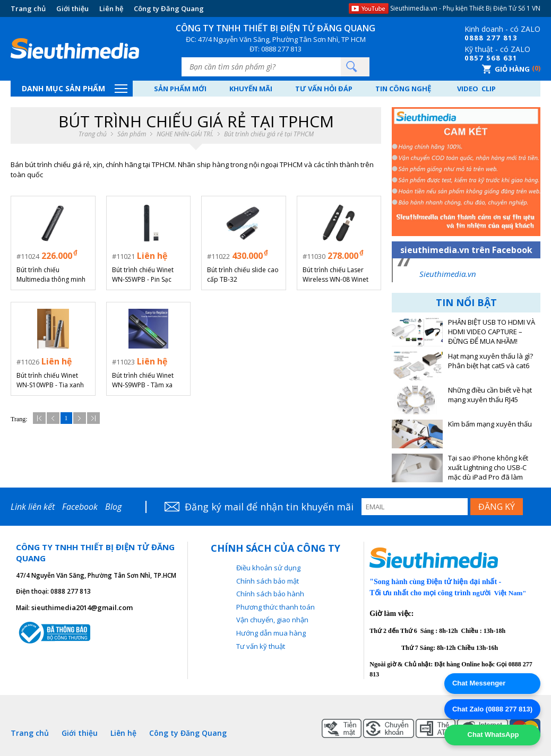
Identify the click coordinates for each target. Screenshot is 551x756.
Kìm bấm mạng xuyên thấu (490, 424)
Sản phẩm (132, 134)
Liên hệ (111, 8)
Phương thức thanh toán (275, 607)
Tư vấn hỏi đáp (324, 89)
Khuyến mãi (251, 89)
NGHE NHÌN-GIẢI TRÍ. (185, 134)
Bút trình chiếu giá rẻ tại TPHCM (269, 134)
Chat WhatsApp (492, 735)
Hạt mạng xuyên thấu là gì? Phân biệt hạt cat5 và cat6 (490, 361)
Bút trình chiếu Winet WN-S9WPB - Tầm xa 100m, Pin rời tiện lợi (143, 380)
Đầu (39, 418)
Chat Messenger (479, 683)
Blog (113, 507)
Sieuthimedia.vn (448, 274)
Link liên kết (33, 507)
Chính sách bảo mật (268, 581)
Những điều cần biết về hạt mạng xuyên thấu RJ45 (490, 395)
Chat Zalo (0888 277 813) (492, 709)
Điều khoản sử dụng (268, 568)
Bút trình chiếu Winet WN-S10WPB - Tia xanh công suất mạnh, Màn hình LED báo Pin (50, 380)
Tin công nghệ (403, 89)
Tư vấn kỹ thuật (261, 646)
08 (469, 38)
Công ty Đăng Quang (169, 8)
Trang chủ (28, 8)
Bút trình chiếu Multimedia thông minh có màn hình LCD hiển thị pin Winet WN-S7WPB (53, 275)
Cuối (93, 418)
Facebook (80, 507)
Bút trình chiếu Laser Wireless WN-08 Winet (335, 275)
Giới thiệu (72, 8)
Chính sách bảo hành (270, 594)
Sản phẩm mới (180, 89)
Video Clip (476, 89)
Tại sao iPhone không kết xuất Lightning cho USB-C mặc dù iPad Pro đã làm (488, 468)
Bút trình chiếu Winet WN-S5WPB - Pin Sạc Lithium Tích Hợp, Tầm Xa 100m (145, 275)
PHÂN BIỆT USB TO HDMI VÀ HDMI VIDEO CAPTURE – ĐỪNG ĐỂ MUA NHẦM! (492, 332)
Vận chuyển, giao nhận (272, 620)
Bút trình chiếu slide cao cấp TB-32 (243, 275)
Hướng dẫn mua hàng (271, 633)
